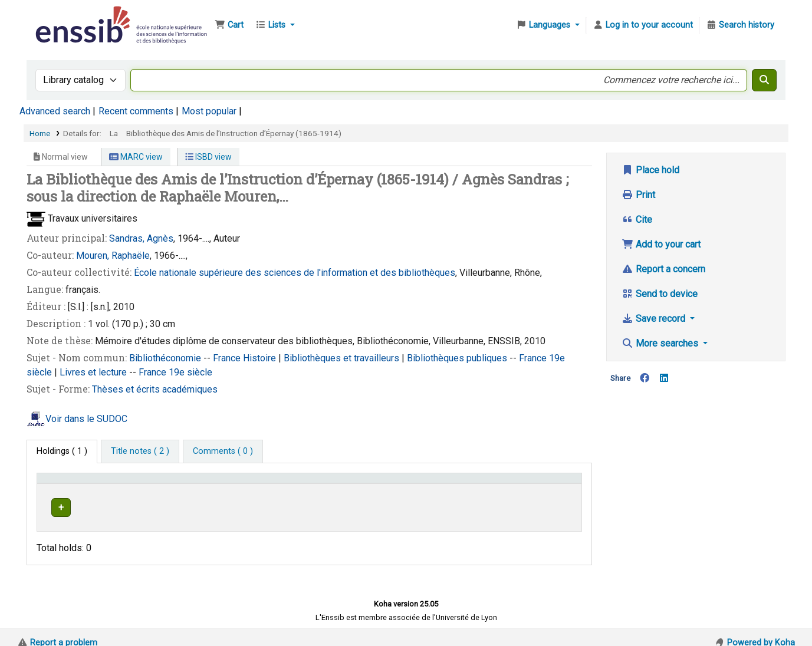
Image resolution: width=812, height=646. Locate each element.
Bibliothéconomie (166, 358)
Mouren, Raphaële (113, 256)
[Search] (764, 80)
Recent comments (136, 111)
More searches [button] (661, 343)
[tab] (140, 451)
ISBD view (208, 157)
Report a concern (663, 269)
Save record (655, 319)
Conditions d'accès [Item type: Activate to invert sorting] (78, 484)
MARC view (136, 157)
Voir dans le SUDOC (86, 419)
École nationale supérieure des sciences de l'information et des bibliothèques (295, 273)
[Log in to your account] (643, 25)
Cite (637, 220)
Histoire (261, 358)
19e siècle (190, 372)
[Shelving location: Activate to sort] (300, 483)
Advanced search (55, 111)
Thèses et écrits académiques (155, 389)
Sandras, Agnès (141, 238)
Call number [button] (385, 484)
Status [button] (538, 484)
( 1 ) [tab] (62, 451)
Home (40, 133)
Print (638, 195)
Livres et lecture (94, 372)
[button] (229, 25)
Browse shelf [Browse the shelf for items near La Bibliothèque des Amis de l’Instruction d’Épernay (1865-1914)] (451, 505)
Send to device (660, 294)
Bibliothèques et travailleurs (343, 358)
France (228, 358)
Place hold (650, 170)
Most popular (209, 111)
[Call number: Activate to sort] (438, 483)
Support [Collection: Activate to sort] (194, 484)
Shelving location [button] (280, 484)
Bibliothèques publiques (458, 358)
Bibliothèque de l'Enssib (63, 17)
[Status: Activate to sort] (551, 483)
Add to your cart (661, 244)
